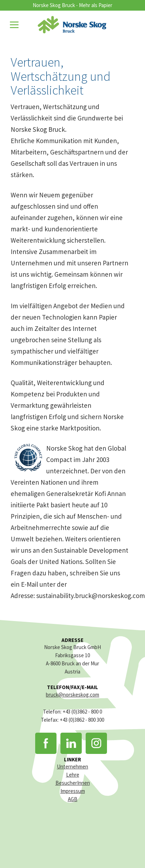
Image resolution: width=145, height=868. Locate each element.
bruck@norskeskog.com (72, 695)
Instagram (96, 743)
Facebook (46, 743)
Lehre (73, 775)
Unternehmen (72, 766)
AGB (73, 799)
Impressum (73, 791)
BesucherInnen (73, 783)
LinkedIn (71, 743)
